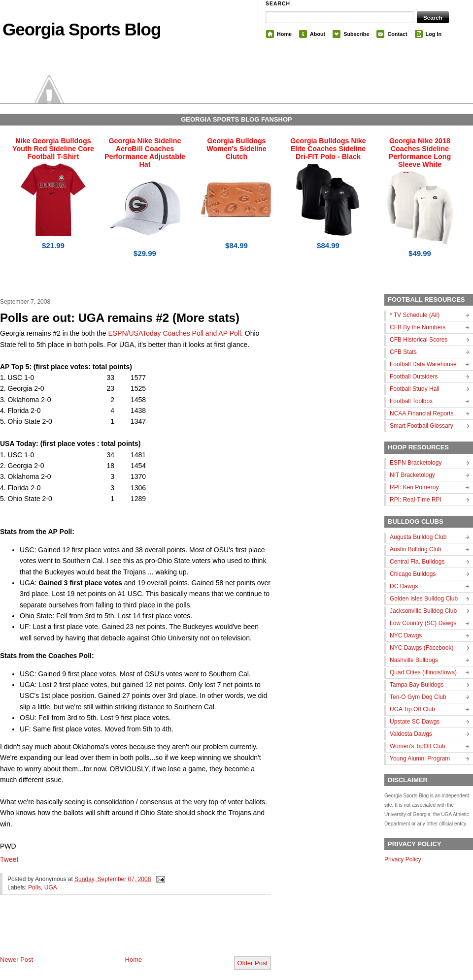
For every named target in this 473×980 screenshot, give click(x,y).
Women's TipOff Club (418, 746)
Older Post (253, 963)
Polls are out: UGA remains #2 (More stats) (120, 318)
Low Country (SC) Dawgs (423, 623)
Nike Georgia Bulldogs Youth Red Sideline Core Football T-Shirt (53, 149)
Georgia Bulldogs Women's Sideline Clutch (236, 149)
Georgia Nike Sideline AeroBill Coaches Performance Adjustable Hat (145, 153)
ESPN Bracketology (416, 463)
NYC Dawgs (406, 635)
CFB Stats (403, 352)
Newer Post (17, 960)
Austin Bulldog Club (416, 549)
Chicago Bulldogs (413, 574)
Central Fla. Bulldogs (417, 562)
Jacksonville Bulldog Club (423, 611)
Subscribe (356, 34)
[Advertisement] (115, 933)
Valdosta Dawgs (411, 734)
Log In (434, 34)
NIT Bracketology (412, 475)
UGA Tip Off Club (412, 709)
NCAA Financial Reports (422, 413)
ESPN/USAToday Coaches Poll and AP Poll (174, 333)
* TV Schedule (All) (415, 315)
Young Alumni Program (420, 759)
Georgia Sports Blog (82, 29)
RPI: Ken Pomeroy (414, 487)
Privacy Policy (403, 859)
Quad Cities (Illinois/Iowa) (423, 672)
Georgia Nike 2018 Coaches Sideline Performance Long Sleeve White (420, 153)
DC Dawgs (404, 586)
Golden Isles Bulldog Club (424, 599)
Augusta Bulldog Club (418, 537)
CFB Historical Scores (419, 340)
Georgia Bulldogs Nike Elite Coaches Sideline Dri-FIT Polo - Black (328, 149)
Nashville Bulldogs (414, 660)
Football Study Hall (415, 389)
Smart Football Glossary (422, 426)
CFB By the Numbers (418, 327)
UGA (51, 887)
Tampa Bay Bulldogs (417, 685)
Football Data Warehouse (423, 364)
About (318, 34)
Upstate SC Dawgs (415, 722)
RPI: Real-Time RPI (416, 500)
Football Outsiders (414, 377)
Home (284, 34)
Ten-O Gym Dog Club (418, 697)
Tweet (9, 859)
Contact (397, 34)
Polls (34, 887)
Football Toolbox (411, 401)
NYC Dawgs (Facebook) (422, 648)
